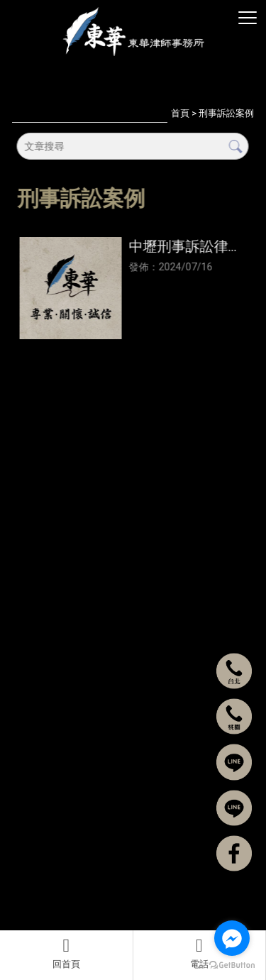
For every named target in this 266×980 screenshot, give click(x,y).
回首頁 (66, 953)
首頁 (180, 113)
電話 (200, 953)
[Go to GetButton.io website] (232, 965)
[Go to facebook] (232, 938)
